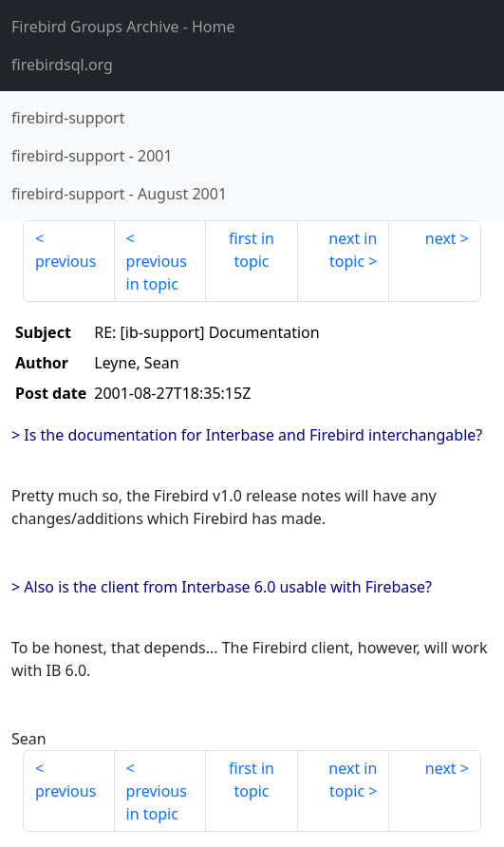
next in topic (353, 250)
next (441, 238)
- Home (123, 27)
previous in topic (157, 273)
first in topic (252, 250)
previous (65, 261)
